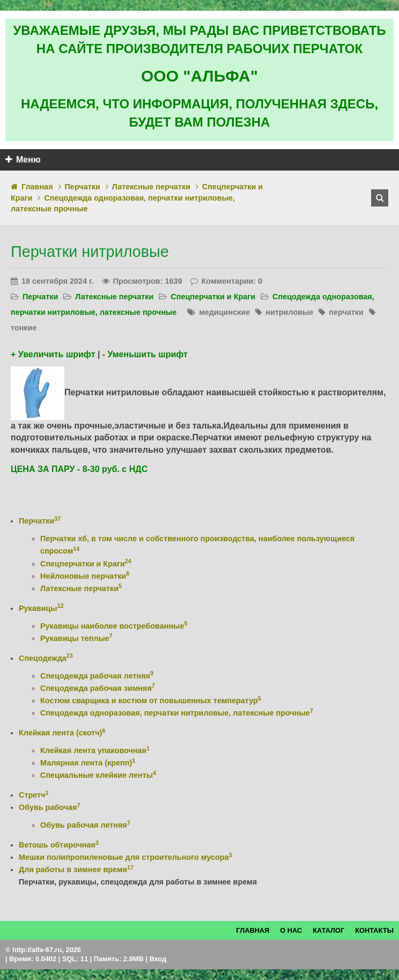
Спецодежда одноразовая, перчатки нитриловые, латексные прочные (177, 713)
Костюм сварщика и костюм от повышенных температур (151, 701)
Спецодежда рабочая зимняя (98, 688)
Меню (23, 160)
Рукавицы (41, 608)
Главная (37, 187)
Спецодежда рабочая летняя (97, 676)
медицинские (224, 312)
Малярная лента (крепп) (88, 763)
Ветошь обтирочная (59, 845)
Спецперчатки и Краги (213, 297)
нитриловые (289, 312)
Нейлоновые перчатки (85, 576)
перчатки (346, 312)
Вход (158, 959)
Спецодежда (46, 658)
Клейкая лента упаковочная (95, 750)
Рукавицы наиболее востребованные (114, 626)
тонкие (24, 328)
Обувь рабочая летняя (85, 825)
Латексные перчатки (151, 187)
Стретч (34, 795)
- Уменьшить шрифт (145, 354)
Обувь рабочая (49, 807)
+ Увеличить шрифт (53, 354)
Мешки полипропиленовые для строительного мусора (125, 857)
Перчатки (83, 187)
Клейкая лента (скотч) (62, 733)
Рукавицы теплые (76, 638)
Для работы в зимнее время (76, 870)
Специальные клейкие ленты (98, 775)
